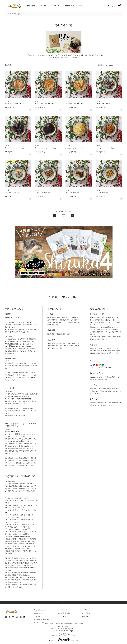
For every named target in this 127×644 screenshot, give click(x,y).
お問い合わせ (86, 616)
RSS (59, 616)
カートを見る (86, 613)
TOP (7, 14)
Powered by (64, 639)
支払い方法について (40, 616)
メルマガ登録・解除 (64, 613)
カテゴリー (44, 6)
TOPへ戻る (63, 603)
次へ (73, 216)
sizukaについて (63, 610)
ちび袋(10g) (16, 14)
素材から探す (31, 6)
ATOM (64, 616)
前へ (55, 216)
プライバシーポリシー (41, 623)
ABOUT (56, 6)
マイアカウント (87, 610)
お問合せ (74, 6)
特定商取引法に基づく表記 (42, 620)
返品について (38, 613)
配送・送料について (40, 610)
